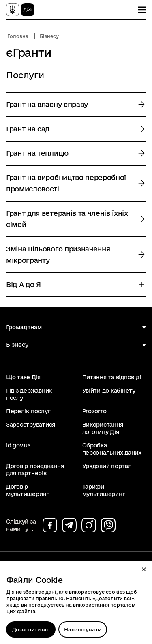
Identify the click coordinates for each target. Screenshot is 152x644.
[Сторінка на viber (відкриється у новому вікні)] (108, 525)
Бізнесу (49, 36)
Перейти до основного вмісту (5, 5)
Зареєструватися (31, 425)
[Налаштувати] (83, 629)
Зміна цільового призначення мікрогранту (58, 254)
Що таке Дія (23, 377)
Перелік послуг (28, 411)
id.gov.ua (18, 445)
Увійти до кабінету (109, 391)
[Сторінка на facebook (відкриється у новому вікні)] (50, 525)
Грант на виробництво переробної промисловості (66, 183)
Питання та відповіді (112, 377)
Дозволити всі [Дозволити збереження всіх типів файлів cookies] (31, 629)
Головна (18, 36)
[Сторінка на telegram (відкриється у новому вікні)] (69, 525)
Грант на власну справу (47, 104)
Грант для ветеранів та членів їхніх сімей (67, 219)
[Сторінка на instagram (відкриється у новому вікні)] (89, 525)
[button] (144, 569)
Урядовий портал (107, 466)
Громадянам (24, 327)
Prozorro (94, 411)
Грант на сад (28, 129)
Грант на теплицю (37, 153)
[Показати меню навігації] (142, 10)
